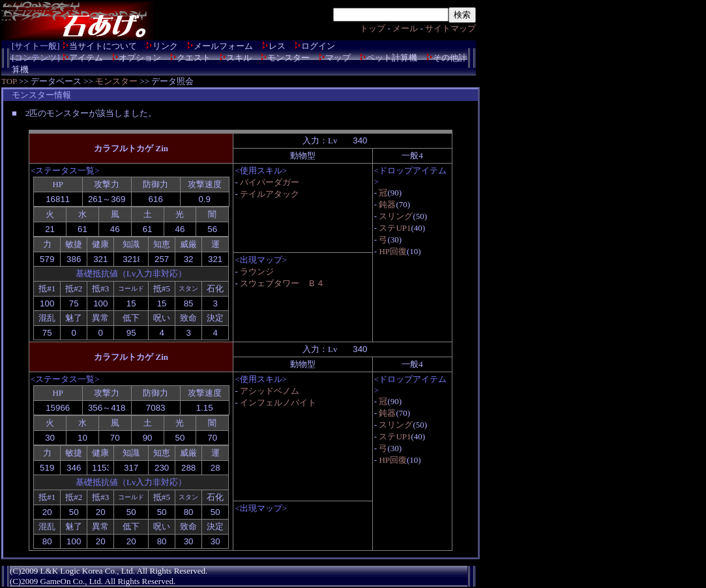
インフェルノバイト (278, 403)
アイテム (86, 58)
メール (405, 28)
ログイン (318, 46)
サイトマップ (450, 28)
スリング (396, 216)
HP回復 (393, 251)
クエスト (194, 58)
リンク (165, 46)
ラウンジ (257, 272)
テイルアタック (270, 194)
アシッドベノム (270, 391)
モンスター (288, 58)
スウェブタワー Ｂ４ (282, 283)
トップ (373, 28)
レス (277, 46)
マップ (338, 58)
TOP (9, 81)
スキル (239, 58)
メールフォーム (223, 46)
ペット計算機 (392, 58)
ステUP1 (395, 228)
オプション (140, 58)
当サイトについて (103, 46)
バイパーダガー (270, 182)
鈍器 (387, 204)
